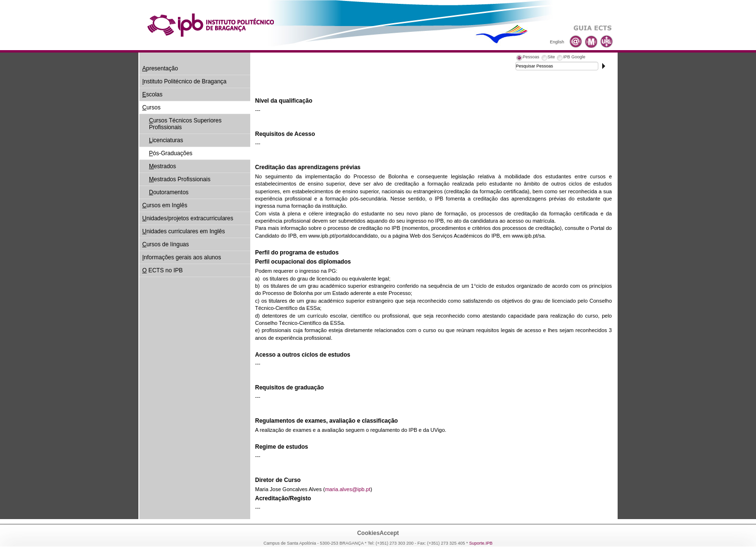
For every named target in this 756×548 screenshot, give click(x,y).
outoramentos (169, 192)
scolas (152, 94)
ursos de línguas (166, 244)
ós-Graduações (171, 153)
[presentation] (527, 58)
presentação (160, 68)
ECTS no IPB (162, 270)
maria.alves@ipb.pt (348, 489)
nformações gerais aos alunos (182, 257)
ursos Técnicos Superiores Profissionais (185, 124)
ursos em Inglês (165, 205)
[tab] (527, 58)
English (557, 42)
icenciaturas (166, 140)
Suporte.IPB (481, 543)
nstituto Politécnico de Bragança (184, 81)
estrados (162, 166)
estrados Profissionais (180, 179)
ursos (151, 107)
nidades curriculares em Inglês (183, 231)
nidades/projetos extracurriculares (188, 218)
